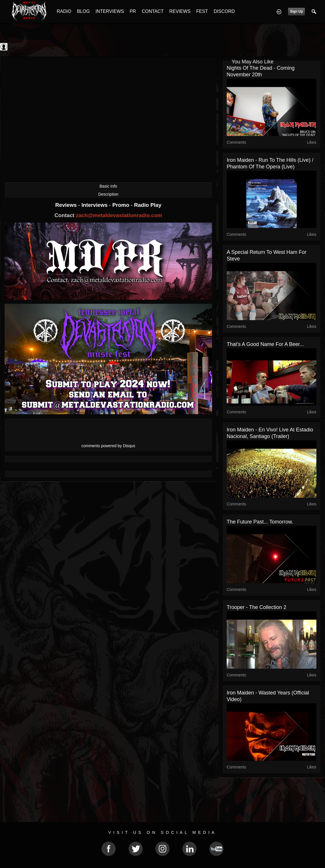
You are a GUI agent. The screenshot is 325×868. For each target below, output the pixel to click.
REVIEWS (180, 11)
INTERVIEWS (110, 11)
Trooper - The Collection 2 (257, 607)
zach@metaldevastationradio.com (119, 215)
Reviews (67, 205)
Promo (122, 205)
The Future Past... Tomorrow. (260, 522)
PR (133, 11)
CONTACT (153, 11)
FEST (202, 11)
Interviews (95, 205)
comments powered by (108, 446)
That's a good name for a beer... (265, 344)
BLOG (83, 11)
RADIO (64, 11)
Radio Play (148, 205)
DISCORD (224, 11)
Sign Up (296, 11)
